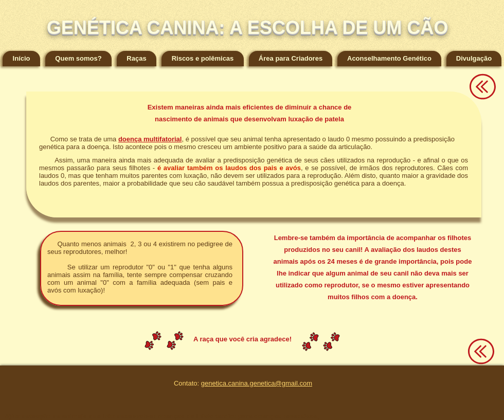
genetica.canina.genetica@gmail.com (257, 383)
